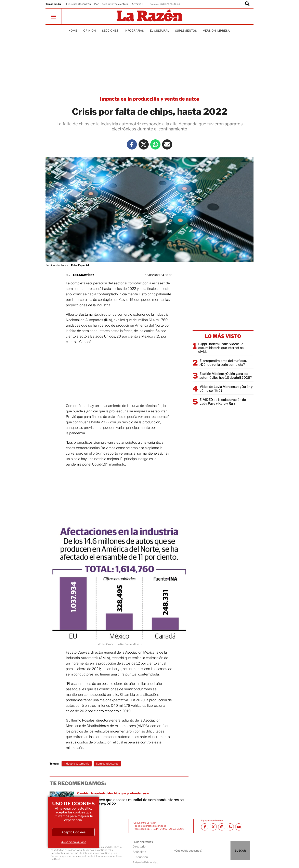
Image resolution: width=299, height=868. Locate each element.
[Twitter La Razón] (144, 144)
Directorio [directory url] (139, 846)
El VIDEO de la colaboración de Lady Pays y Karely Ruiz (223, 402)
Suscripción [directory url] (140, 857)
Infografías (134, 31)
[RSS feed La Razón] (230, 827)
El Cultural (159, 31)
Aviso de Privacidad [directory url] (145, 862)
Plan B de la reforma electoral (111, 4)
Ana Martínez (83, 275)
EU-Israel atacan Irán (79, 4)
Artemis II (137, 4)
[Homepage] (149, 16)
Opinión (90, 31)
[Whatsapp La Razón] (155, 144)
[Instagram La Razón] (222, 827)
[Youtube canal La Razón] (239, 827)
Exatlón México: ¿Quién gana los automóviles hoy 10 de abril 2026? (226, 376)
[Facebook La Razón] (132, 144)
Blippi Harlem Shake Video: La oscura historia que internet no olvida (221, 348)
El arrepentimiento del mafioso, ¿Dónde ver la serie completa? (223, 363)
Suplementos (186, 31)
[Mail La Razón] (167, 144)
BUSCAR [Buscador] (240, 851)
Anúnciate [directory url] (139, 852)
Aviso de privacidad (73, 842)
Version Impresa (216, 31)
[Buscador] (247, 4)
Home (73, 31)
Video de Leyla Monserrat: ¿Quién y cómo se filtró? (226, 389)
